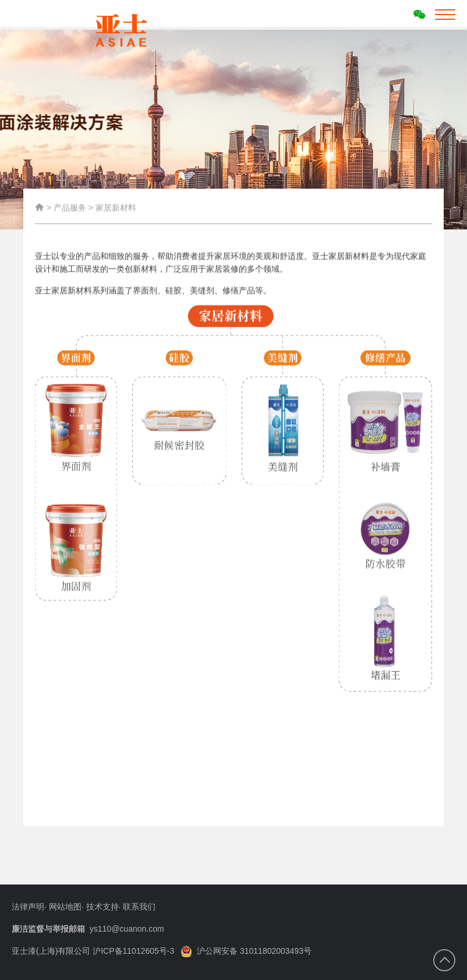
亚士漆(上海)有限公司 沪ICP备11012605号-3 (93, 951)
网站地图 (65, 907)
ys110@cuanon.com (127, 929)
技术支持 (102, 907)
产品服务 (70, 208)
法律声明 (28, 907)
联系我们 (139, 907)
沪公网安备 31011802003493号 (246, 951)
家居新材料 (116, 208)
